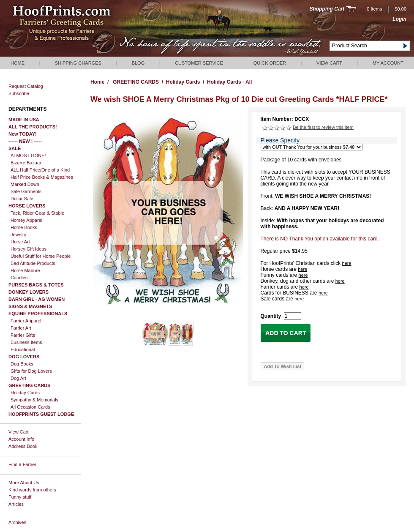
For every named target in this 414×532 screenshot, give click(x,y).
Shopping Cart (327, 9)
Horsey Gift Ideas (29, 249)
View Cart (329, 63)
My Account (388, 63)
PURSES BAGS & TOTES (36, 285)
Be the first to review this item (323, 127)
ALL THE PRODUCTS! (33, 127)
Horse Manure (25, 270)
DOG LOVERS (24, 357)
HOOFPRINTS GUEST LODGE (41, 414)
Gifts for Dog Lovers (31, 371)
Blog (138, 63)
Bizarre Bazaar (26, 163)
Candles (19, 278)
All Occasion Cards (30, 407)
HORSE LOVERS (27, 206)
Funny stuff (20, 497)
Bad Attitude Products (33, 263)
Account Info (21, 439)
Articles (16, 504)
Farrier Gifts (23, 335)
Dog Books (22, 364)
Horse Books (24, 227)
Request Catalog (26, 86)
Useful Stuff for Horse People (41, 256)
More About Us (24, 483)
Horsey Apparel (26, 220)
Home (18, 63)
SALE (15, 148)
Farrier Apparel (26, 321)
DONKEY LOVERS (29, 292)
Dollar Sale (22, 199)
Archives (17, 522)
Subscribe (19, 93)
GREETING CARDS (30, 385)
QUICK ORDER (270, 63)
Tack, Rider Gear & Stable (37, 213)
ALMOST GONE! (28, 156)
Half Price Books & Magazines (42, 177)
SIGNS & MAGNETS (30, 306)
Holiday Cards (25, 393)
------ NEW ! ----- (25, 141)
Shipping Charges (78, 63)
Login (399, 19)
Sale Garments (26, 191)
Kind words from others (32, 490)
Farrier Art (21, 328)
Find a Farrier (22, 464)
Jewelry (18, 235)
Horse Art (20, 242)
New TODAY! (23, 134)
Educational (23, 349)
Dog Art (18, 378)
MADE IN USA (24, 120)
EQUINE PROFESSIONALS (38, 314)
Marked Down (25, 184)
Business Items (26, 342)
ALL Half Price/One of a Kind (40, 170)
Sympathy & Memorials (34, 400)
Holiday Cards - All (229, 82)
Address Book (23, 446)
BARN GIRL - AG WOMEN (37, 299)
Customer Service (199, 63)
